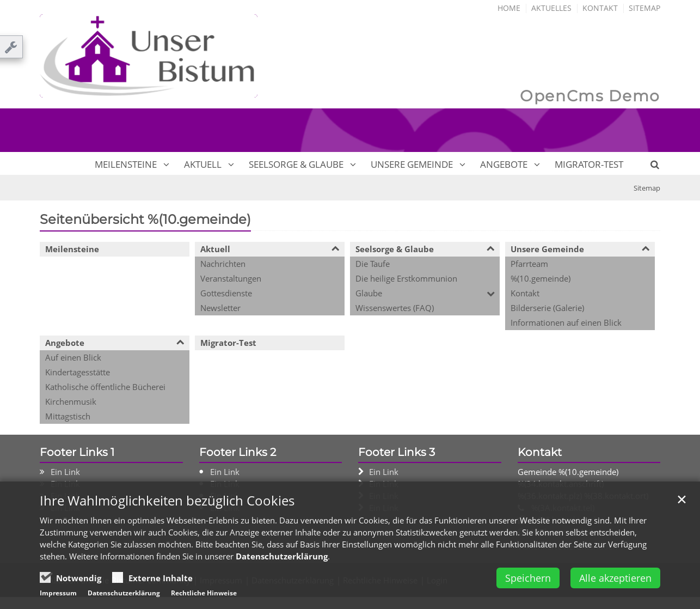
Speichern (528, 578)
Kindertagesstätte (78, 372)
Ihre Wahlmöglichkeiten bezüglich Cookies (167, 501)
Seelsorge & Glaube (296, 164)
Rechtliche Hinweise (204, 593)
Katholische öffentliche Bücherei (105, 387)
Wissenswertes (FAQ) (395, 308)
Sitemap (644, 8)
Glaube (369, 293)
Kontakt (600, 8)
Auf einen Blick (73, 357)
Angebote (504, 164)
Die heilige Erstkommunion (406, 278)
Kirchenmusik (71, 401)
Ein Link (65, 472)
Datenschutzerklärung (282, 556)
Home (509, 8)
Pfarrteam (529, 264)
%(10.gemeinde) (541, 278)
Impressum (58, 593)
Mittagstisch (68, 416)
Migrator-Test (589, 164)
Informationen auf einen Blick (566, 322)
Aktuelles (551, 8)
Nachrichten (223, 264)
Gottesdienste (226, 293)
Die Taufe (373, 264)
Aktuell (203, 164)
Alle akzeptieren (615, 578)
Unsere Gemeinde (412, 164)
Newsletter (220, 308)
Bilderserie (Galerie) (547, 308)
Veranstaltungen (231, 278)
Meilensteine (126, 164)
